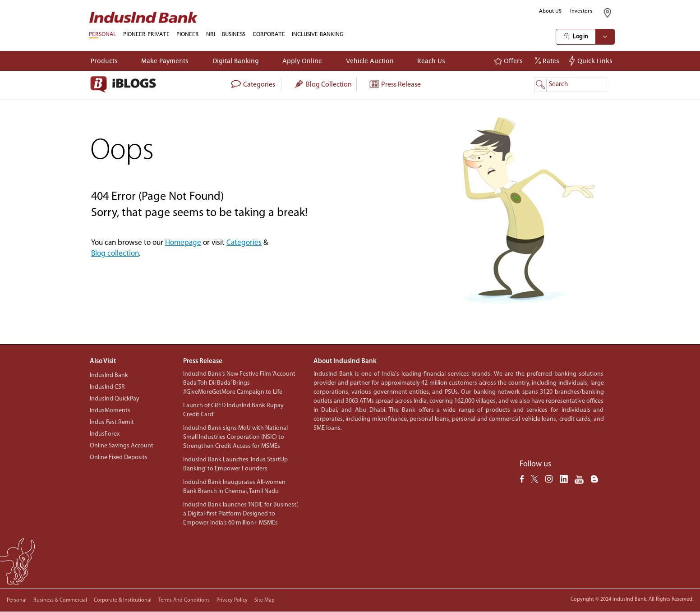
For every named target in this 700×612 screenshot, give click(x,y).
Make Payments (165, 61)
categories (253, 85)
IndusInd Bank (109, 375)
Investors (581, 11)
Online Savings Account (122, 446)
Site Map (265, 600)
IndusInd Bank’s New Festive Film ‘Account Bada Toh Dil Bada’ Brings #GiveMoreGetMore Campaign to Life (239, 383)
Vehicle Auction (370, 61)
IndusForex (105, 434)
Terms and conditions (184, 600)
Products (104, 61)
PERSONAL (102, 34)
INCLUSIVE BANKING (318, 34)
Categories (244, 243)
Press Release (395, 85)
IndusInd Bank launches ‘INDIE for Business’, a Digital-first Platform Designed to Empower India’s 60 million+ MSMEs (241, 514)
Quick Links (592, 61)
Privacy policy (232, 600)
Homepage (183, 243)
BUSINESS (234, 34)
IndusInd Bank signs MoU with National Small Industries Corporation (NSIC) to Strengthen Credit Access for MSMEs (235, 437)
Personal (17, 600)
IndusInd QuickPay (115, 399)
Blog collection (322, 85)
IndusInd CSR (107, 387)
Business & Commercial (60, 600)
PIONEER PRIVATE (146, 34)
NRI (211, 34)
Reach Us (431, 61)
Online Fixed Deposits (119, 458)
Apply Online (302, 61)
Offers (509, 61)
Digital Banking (236, 61)
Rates (547, 61)
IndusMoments (110, 411)
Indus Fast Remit (112, 422)
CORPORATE (269, 34)
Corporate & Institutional (123, 600)
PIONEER (188, 34)
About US (550, 11)
